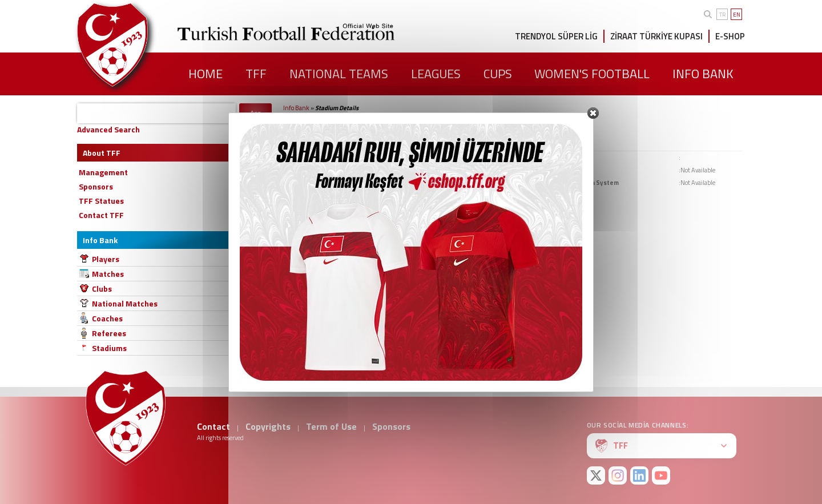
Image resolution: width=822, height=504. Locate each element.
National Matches (125, 303)
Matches (108, 274)
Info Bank (296, 108)
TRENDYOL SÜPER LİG (556, 36)
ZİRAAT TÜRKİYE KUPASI (656, 36)
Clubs (102, 289)
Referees (109, 333)
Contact (213, 426)
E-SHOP (730, 36)
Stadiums (109, 348)
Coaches (107, 318)
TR (722, 15)
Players (106, 259)
